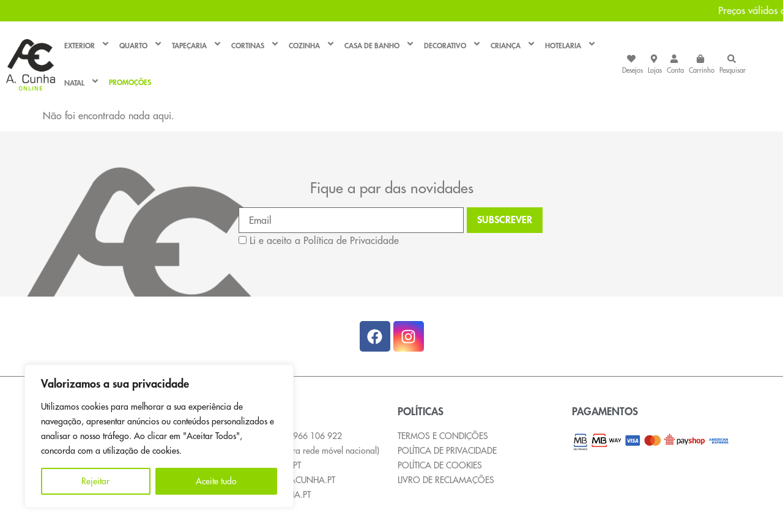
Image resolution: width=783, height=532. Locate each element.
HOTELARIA (572, 46)
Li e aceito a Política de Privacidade (324, 240)
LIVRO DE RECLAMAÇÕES (446, 480)
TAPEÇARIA (199, 46)
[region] (159, 436)
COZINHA (314, 46)
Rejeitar (95, 481)
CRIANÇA (515, 46)
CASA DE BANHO (381, 46)
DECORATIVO (454, 46)
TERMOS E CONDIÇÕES (443, 436)
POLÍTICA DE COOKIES (440, 465)
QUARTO (143, 46)
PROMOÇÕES (130, 83)
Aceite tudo (216, 481)
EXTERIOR (89, 46)
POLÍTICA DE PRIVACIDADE (447, 451)
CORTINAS (257, 46)
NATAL (83, 83)
